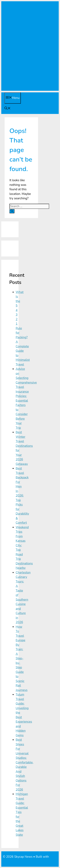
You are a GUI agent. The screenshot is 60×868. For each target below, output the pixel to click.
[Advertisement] (30, 61)
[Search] (12, 211)
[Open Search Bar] (8, 109)
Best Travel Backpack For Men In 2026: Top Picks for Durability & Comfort (22, 496)
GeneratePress (13, 861)
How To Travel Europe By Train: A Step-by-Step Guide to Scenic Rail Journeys (22, 658)
